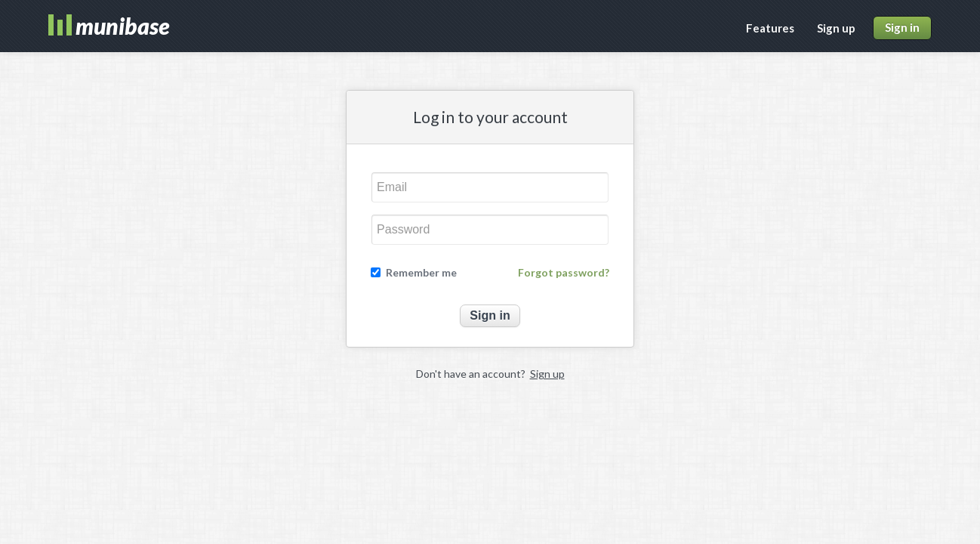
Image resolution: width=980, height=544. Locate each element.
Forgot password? (564, 273)
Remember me (421, 273)
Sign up (836, 28)
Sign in (902, 27)
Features (770, 28)
